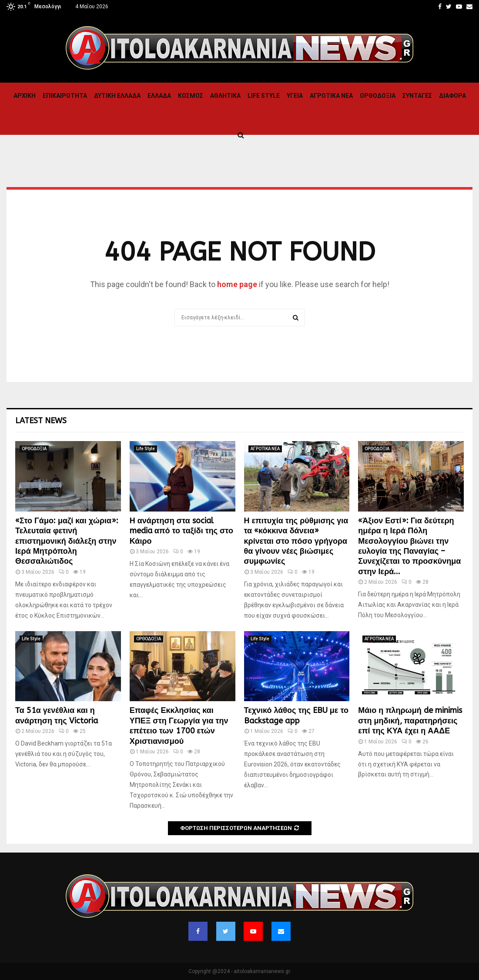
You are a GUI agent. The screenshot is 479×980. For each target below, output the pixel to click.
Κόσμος (191, 96)
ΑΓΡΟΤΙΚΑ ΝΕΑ (331, 96)
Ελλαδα (159, 96)
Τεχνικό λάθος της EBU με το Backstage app (296, 715)
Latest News (41, 421)
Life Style (264, 96)
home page (237, 284)
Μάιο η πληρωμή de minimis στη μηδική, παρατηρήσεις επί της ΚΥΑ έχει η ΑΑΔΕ (410, 721)
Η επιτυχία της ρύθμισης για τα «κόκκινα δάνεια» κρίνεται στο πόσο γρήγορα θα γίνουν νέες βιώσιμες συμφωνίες (296, 541)
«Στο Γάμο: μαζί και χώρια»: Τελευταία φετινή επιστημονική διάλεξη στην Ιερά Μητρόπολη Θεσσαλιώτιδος (67, 541)
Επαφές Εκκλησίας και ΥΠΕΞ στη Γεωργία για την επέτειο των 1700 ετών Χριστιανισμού (179, 726)
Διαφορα (452, 96)
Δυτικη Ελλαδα (117, 96)
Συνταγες (417, 96)
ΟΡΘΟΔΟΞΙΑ (378, 96)
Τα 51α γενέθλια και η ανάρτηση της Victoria (57, 715)
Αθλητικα (225, 96)
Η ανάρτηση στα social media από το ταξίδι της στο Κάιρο (181, 531)
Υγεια (295, 96)
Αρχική (25, 96)
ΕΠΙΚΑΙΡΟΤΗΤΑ (65, 96)
